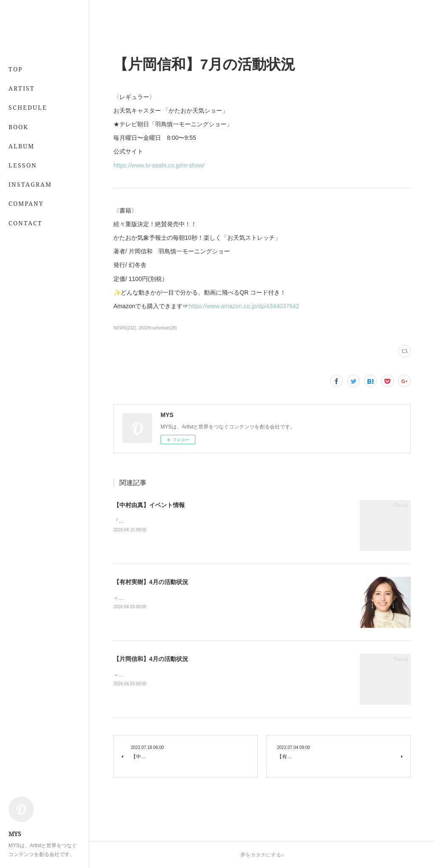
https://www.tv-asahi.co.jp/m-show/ (159, 165)
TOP (16, 69)
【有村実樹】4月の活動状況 (151, 582)
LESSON (23, 165)
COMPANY (26, 203)
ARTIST (22, 88)
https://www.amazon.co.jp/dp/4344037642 (244, 306)
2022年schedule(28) (158, 328)
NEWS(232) (125, 328)
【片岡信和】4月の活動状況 (151, 659)
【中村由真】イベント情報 (149, 505)
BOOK (18, 127)
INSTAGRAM (30, 184)
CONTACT (25, 223)
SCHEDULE (28, 107)
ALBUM (21, 146)
